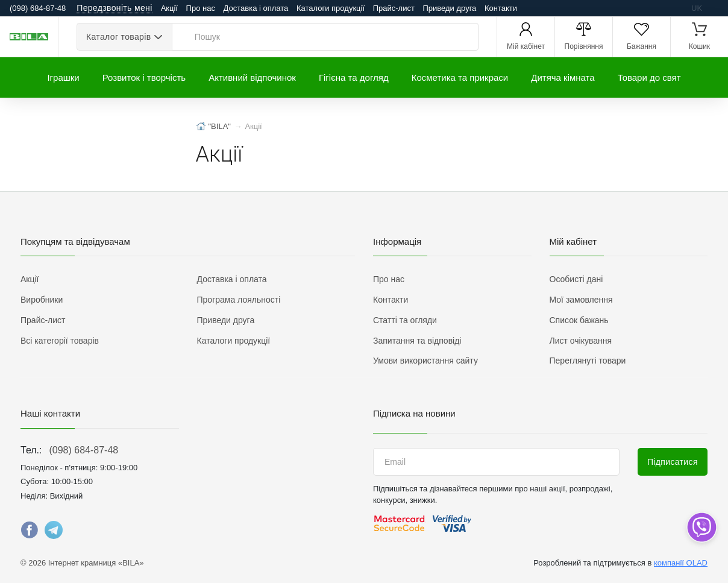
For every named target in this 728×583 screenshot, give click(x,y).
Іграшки (63, 77)
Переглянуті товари (588, 361)
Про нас (201, 8)
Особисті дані (576, 279)
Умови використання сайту (425, 361)
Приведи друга (449, 8)
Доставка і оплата (256, 8)
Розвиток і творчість (144, 77)
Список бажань (579, 320)
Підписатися (673, 462)
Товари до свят (649, 77)
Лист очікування (581, 341)
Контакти (501, 8)
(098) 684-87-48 (83, 450)
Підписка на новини (414, 413)
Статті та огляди (405, 320)
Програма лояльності (239, 300)
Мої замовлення (581, 300)
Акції (169, 8)
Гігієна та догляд (354, 77)
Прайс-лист (394, 8)
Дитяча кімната (563, 77)
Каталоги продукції (331, 8)
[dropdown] (701, 527)
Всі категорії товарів (60, 341)
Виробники (42, 300)
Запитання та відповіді (417, 341)
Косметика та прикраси (460, 77)
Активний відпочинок (252, 77)
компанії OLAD (681, 563)
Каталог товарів (118, 37)
